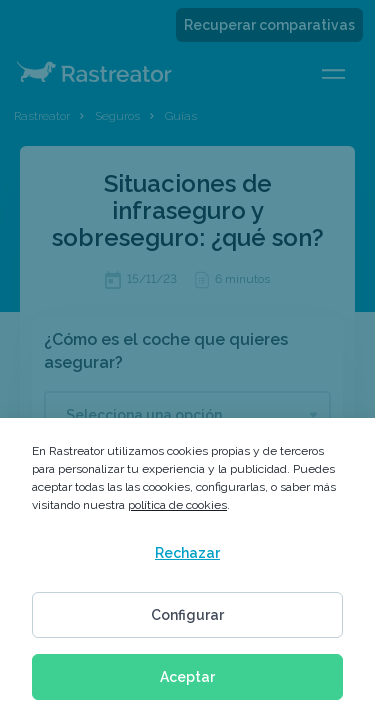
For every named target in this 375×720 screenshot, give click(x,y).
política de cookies (177, 505)
